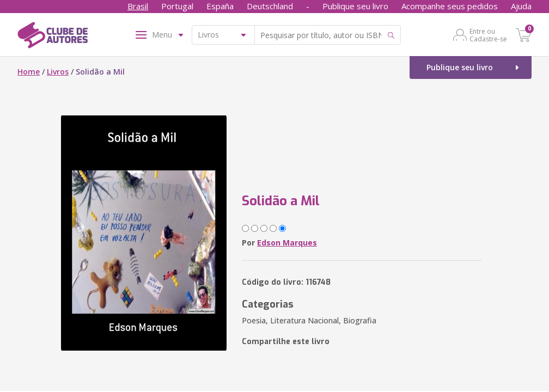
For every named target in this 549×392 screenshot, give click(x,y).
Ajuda (521, 6)
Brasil (138, 6)
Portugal (177, 6)
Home (29, 72)
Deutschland (270, 6)
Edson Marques (287, 243)
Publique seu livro (355, 6)
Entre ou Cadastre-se (488, 35)
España (220, 6)
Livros (58, 72)
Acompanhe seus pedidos (450, 6)
